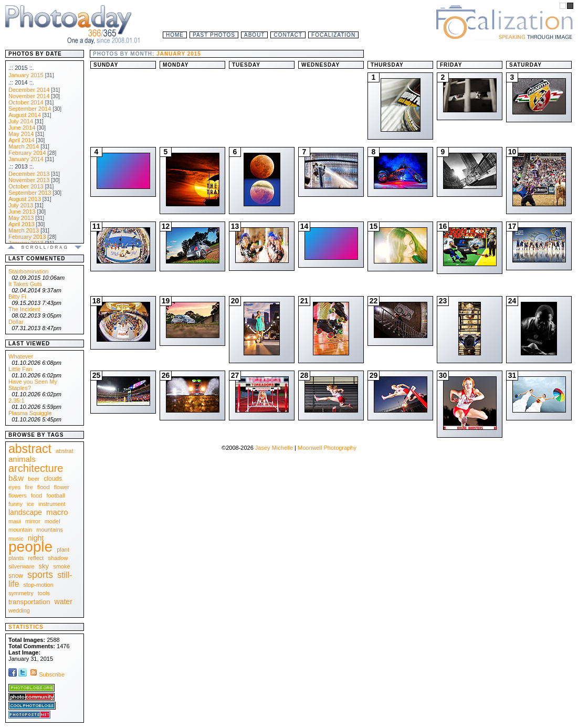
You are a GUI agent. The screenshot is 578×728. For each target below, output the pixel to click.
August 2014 (25, 115)
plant (63, 550)
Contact (288, 35)
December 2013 (29, 174)
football (55, 495)
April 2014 (22, 140)
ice (30, 504)
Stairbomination (28, 271)
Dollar (16, 322)
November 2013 (29, 180)
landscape (25, 512)
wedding (19, 610)
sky (44, 566)
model (52, 521)
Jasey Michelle (274, 448)
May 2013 (21, 218)
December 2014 (29, 90)
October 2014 (26, 102)
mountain (20, 530)
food (36, 495)
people (30, 547)
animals (22, 459)
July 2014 (21, 121)
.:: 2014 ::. (21, 82)
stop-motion (39, 585)
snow (16, 576)
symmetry (21, 593)
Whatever (21, 356)
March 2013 (24, 230)
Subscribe (46, 674)
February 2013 (27, 237)
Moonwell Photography (327, 448)
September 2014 (30, 109)
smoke (61, 566)
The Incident (24, 309)
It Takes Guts (25, 284)
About (254, 35)
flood (44, 487)
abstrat (65, 451)
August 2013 (25, 199)
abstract (30, 449)
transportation (29, 602)
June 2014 (22, 128)
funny (15, 504)
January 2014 (26, 159)
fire (29, 487)
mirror (33, 521)
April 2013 (22, 224)
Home (175, 35)
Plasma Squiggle (30, 413)
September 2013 (30, 193)
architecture (36, 468)
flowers (18, 495)
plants (16, 558)
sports (40, 575)
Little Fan (20, 369)
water (64, 602)
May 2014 (21, 134)
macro (57, 512)
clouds (53, 479)
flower (62, 487)
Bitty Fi (17, 297)
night (36, 538)
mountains (50, 530)
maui (15, 521)
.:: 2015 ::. (21, 68)
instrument (52, 504)
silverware (22, 566)
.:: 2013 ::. (21, 166)
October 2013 (26, 186)
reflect (36, 558)
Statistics (26, 627)
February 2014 (27, 153)
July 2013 (21, 205)
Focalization (333, 35)
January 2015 (26, 75)
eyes (14, 487)
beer (34, 479)
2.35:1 (17, 400)
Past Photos (214, 35)
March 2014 (24, 146)
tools (44, 593)
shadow (58, 558)
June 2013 (22, 212)
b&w (16, 478)
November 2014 (29, 96)
